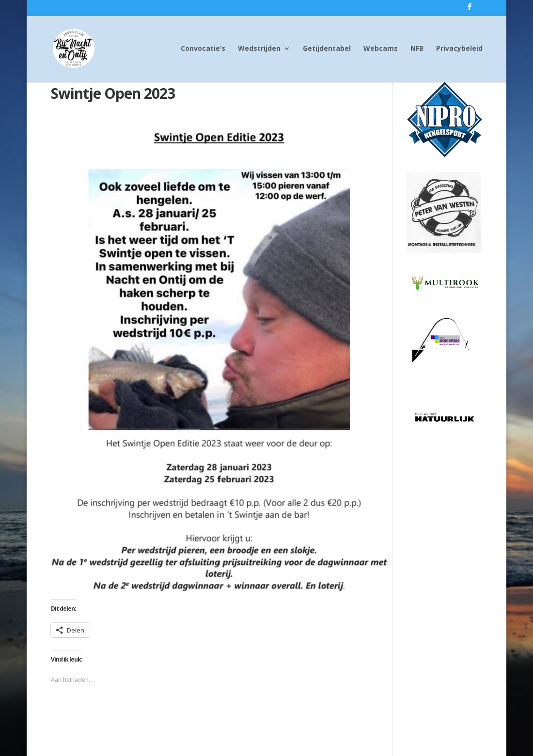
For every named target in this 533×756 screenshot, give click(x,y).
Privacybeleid (459, 49)
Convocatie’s (203, 49)
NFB (417, 49)
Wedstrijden (259, 49)
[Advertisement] (445, 583)
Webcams (381, 49)
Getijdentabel (327, 49)
